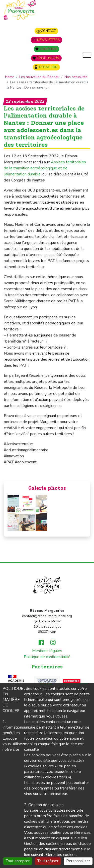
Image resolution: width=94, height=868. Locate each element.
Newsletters (48, 40)
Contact (48, 31)
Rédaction (48, 67)
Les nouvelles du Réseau (39, 77)
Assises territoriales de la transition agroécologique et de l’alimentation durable (45, 168)
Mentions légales (47, 651)
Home (10, 77)
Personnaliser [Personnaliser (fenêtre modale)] (78, 861)
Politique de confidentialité (47, 657)
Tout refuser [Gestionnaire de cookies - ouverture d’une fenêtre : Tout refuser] (48, 861)
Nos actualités (76, 77)
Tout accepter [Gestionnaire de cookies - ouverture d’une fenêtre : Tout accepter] (18, 861)
